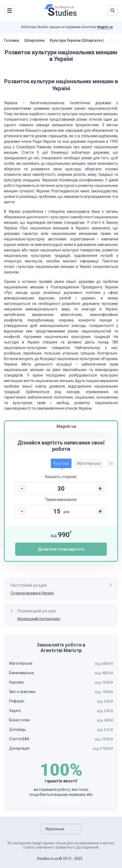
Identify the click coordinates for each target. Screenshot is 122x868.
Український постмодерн (39, 619)
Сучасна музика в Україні (32, 593)
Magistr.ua (105, 27)
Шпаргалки (34, 40)
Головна (12, 40)
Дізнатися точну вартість (61, 549)
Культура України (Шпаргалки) (77, 40)
